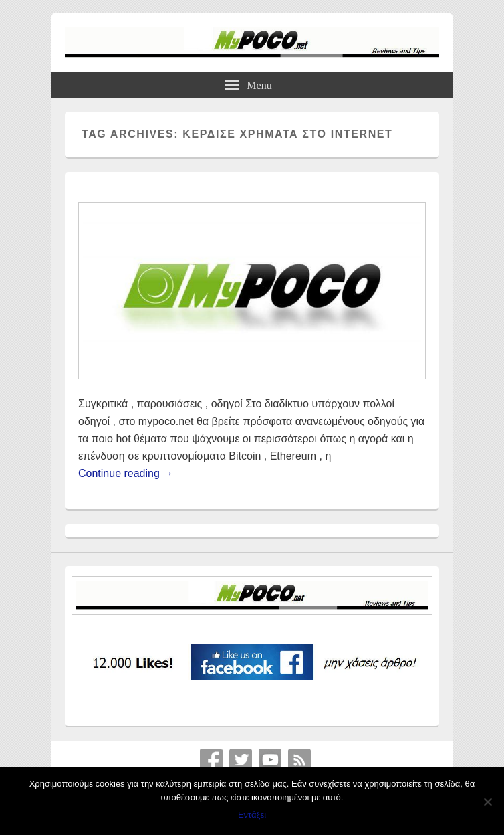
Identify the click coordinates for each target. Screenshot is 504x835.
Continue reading (126, 473)
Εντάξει (252, 815)
